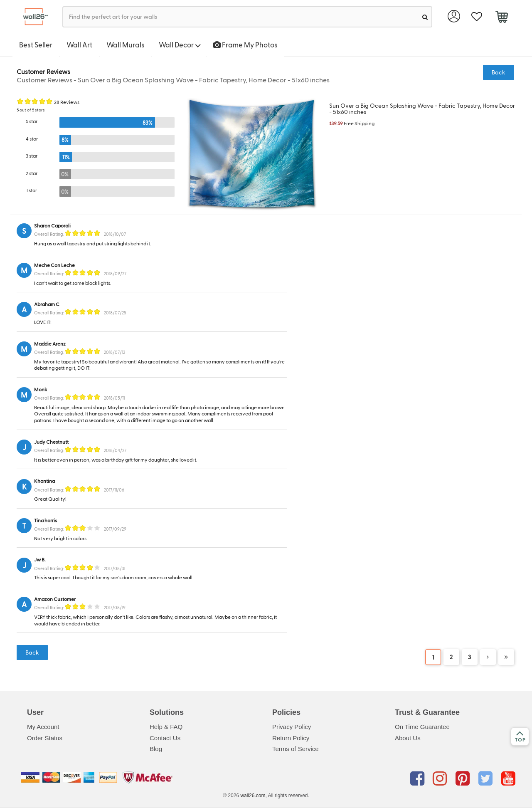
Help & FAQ (166, 727)
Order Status (45, 738)
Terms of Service (296, 749)
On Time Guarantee (422, 727)
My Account (43, 727)
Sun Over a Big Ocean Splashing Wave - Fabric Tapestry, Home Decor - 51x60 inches (422, 109)
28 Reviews (67, 102)
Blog (156, 749)
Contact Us (165, 738)
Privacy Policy (292, 727)
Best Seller (36, 44)
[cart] (501, 18)
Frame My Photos (245, 44)
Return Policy (291, 738)
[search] (425, 17)
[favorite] (477, 17)
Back (499, 72)
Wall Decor (180, 44)
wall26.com (253, 796)
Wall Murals (126, 44)
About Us (408, 738)
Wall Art (79, 44)
